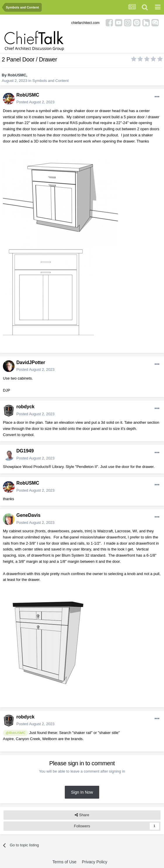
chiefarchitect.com (85, 23)
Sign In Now (82, 792)
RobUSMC (17, 75)
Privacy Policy (94, 862)
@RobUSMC (15, 733)
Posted (35, 102)
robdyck (25, 407)
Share (82, 815)
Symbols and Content (50, 81)
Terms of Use (64, 862)
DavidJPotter (31, 362)
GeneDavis (28, 515)
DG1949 (25, 451)
